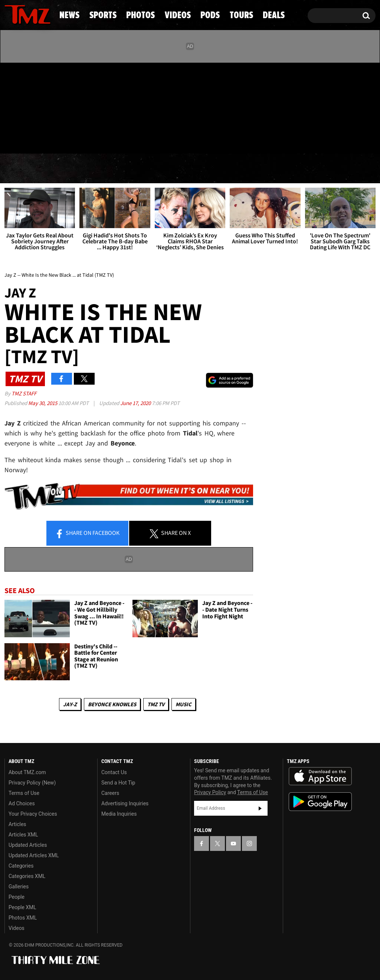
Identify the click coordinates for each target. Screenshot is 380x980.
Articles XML (23, 835)
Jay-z (70, 704)
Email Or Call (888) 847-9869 (90, 139)
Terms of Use (24, 793)
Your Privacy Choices (33, 814)
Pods (245, 169)
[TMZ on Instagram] (49, 106)
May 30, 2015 (43, 403)
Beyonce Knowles (112, 704)
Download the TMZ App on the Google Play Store (320, 802)
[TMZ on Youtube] (35, 106)
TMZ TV (156, 704)
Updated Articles (28, 845)
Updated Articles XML (34, 855)
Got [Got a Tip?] (28, 138)
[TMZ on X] (22, 107)
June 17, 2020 (136, 403)
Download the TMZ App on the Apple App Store (320, 776)
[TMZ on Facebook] (11, 107)
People (17, 897)
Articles (17, 824)
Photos (135, 169)
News (22, 169)
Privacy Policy (210, 792)
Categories (21, 866)
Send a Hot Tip (118, 783)
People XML (22, 907)
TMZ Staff (24, 393)
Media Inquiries (119, 814)
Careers (110, 793)
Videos (194, 169)
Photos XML (23, 918)
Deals (347, 169)
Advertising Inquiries (125, 803)
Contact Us (114, 772)
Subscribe (260, 808)
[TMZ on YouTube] (233, 843)
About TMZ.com (27, 772)
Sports (76, 169)
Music (184, 704)
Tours (296, 169)
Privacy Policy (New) (32, 783)
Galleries (19, 887)
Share (87, 533)
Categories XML (27, 876)
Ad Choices (22, 803)
